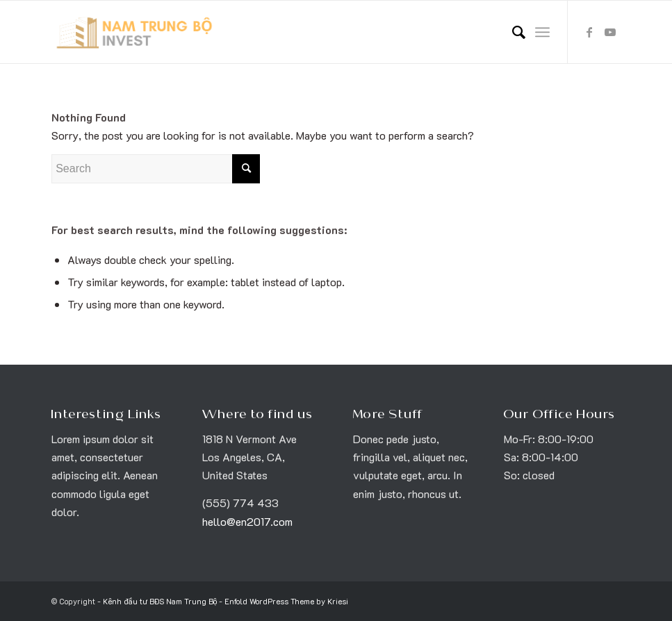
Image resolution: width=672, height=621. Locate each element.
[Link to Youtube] (610, 32)
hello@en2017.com (247, 521)
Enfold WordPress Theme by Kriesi (286, 601)
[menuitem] (512, 32)
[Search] (512, 32)
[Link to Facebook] (589, 32)
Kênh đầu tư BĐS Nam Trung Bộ (160, 601)
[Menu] (542, 32)
